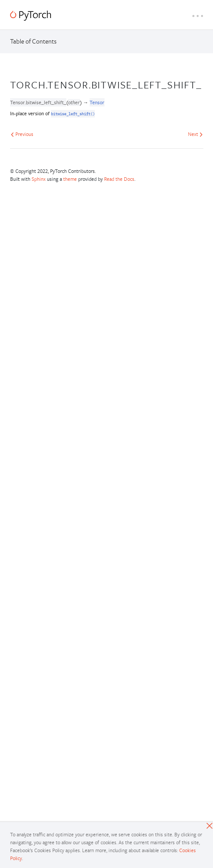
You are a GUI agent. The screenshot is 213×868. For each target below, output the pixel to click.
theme (70, 179)
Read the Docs (119, 179)
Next (195, 134)
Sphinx (39, 179)
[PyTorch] (31, 16)
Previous (22, 134)
